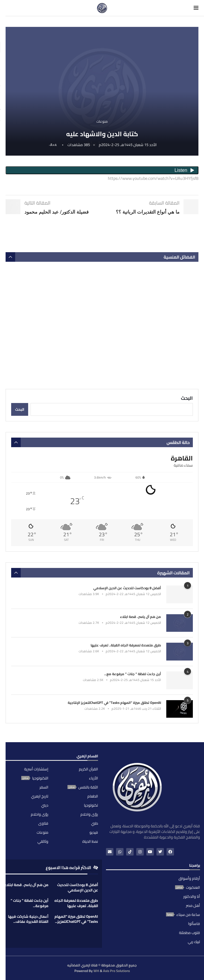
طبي (95, 823)
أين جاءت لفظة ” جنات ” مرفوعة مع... (133, 674)
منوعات (42, 832)
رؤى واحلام (89, 814)
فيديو (94, 832)
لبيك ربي (194, 942)
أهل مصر (193, 906)
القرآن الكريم (88, 769)
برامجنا (195, 866)
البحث (187, 398)
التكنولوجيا (40, 778)
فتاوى (43, 823)
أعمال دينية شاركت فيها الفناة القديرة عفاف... (28, 919)
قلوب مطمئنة (190, 933)
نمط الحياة (90, 841)
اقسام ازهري (87, 757)
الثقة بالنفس (88, 787)
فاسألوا (194, 924)
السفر (44, 787)
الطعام (93, 796)
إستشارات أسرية (36, 769)
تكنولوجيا (91, 805)
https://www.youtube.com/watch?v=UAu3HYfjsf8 (153, 178)
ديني (45, 805)
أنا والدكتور (192, 896)
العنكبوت (193, 887)
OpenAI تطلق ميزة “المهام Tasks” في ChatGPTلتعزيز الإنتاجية (114, 703)
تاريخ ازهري (40, 796)
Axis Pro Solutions (116, 971)
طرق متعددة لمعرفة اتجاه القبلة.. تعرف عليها (126, 645)
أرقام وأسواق (189, 878)
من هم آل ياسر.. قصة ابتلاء (141, 617)
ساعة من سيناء (188, 915)
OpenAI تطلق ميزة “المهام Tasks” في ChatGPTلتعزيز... (76, 919)
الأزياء (93, 778)
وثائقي (43, 841)
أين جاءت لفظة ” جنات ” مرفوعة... (29, 903)
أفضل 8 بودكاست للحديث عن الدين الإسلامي (127, 588)
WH (96, 971)
